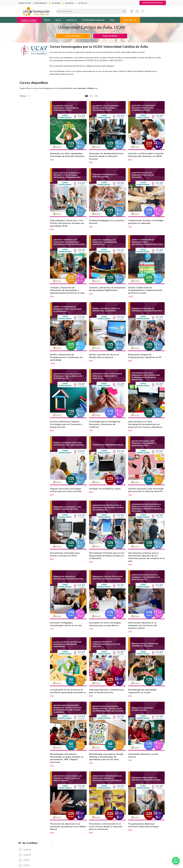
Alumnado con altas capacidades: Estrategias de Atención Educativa (74, 152)
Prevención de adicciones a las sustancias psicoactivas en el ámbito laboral (72, 802)
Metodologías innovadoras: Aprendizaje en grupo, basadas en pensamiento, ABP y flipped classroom (74, 736)
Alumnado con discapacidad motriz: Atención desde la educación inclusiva (107, 153)
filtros (23, 96)
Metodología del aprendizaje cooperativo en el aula (145, 670)
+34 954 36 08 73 (92, 862)
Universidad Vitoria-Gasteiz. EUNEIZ (34, 234)
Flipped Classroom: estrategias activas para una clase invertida (72, 475)
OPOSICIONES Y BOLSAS (93, 20)
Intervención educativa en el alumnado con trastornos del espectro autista (145, 607)
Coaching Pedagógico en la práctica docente (107, 216)
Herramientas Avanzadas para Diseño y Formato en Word (72, 539)
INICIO (47, 20)
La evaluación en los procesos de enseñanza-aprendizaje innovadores (73, 671)
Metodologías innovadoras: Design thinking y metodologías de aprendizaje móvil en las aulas (111, 735)
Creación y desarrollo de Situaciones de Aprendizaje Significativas (107, 281)
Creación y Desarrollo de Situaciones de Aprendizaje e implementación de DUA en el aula (72, 283)
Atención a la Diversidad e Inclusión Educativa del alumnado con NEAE (147, 153)
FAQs (112, 20)
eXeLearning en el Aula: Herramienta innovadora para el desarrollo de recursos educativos (147, 412)
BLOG (58, 20)
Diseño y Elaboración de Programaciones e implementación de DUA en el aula (147, 281)
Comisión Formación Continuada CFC (35, 225)
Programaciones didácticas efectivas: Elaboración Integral (146, 800)
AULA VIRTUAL (130, 20)
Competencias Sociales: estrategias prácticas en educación (142, 217)
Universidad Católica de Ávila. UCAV (34, 229)
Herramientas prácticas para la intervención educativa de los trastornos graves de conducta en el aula (147, 541)
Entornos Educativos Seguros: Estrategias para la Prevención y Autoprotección (73, 412)
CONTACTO (71, 20)
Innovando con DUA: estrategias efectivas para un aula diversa (110, 606)
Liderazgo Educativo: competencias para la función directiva (108, 671)
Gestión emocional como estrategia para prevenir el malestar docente (144, 476)
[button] (176, 861)
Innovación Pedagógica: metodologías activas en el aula (73, 606)
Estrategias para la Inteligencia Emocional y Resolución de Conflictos (109, 412)
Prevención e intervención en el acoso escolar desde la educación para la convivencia (110, 802)
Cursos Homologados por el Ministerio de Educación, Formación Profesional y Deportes (34, 206)
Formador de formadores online (109, 473)
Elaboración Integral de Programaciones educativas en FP (147, 347)
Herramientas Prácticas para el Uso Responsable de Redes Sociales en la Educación (109, 540)
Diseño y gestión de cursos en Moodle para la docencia (109, 347)
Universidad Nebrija (27, 199)
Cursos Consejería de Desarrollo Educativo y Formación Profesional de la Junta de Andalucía (35, 217)
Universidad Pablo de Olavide (31, 194)
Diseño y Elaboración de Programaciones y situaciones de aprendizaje (73, 348)
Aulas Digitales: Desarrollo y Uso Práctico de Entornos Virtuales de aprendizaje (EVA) (74, 217)
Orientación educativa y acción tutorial (145, 734)
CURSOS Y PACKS (29, 20)
